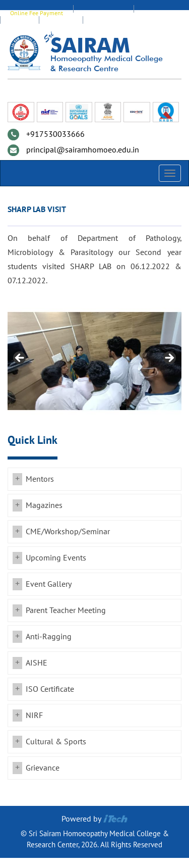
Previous (20, 359)
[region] (94, 361)
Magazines (44, 505)
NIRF (34, 716)
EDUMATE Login (103, 13)
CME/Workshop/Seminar (68, 532)
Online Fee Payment (37, 13)
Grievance (43, 768)
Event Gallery (49, 584)
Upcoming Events (56, 558)
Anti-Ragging (49, 637)
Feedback (61, 24)
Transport (105, 24)
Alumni (19, 24)
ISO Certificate (50, 689)
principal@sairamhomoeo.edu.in (83, 150)
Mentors (40, 479)
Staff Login (157, 13)
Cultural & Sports (56, 742)
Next (169, 359)
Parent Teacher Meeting (66, 610)
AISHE (37, 663)
